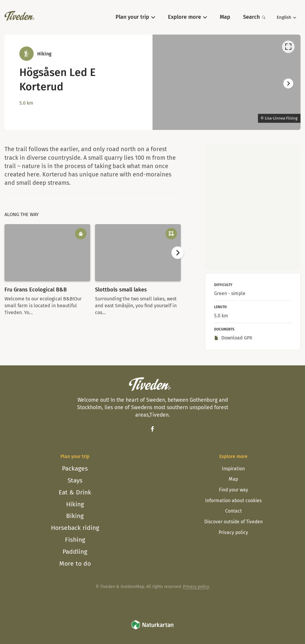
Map (233, 479)
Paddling (75, 552)
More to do (75, 564)
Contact (234, 511)
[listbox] (227, 82)
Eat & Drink (75, 492)
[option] (227, 82)
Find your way (234, 490)
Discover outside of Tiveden (234, 522)
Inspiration (233, 469)
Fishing (75, 540)
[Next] (288, 84)
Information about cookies (233, 501)
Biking (75, 516)
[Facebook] (152, 429)
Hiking (75, 504)
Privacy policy (233, 532)
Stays (75, 480)
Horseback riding (75, 528)
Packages (75, 468)
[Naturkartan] (152, 629)
